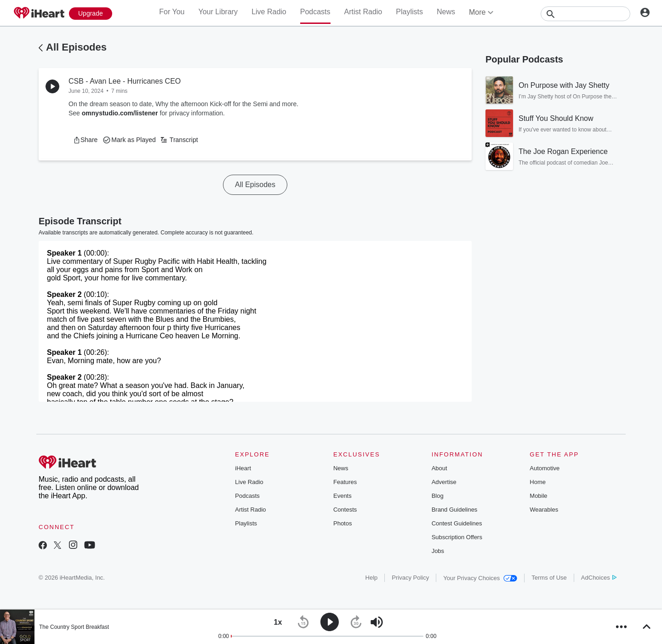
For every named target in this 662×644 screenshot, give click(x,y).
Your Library (218, 12)
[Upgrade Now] (91, 14)
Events (342, 496)
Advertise (444, 482)
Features (345, 482)
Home (538, 482)
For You (172, 12)
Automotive (545, 468)
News (446, 12)
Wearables (544, 510)
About (439, 468)
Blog (438, 496)
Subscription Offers (457, 537)
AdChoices (599, 578)
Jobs (438, 551)
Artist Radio (363, 12)
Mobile (538, 496)
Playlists (409, 12)
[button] (85, 140)
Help (372, 578)
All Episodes (76, 47)
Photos (342, 523)
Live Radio (269, 12)
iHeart (243, 468)
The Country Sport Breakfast (74, 627)
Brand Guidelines (455, 510)
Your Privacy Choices (480, 578)
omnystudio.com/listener (120, 113)
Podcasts (315, 12)
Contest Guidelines (457, 523)
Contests (345, 510)
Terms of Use (549, 578)
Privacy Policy (410, 578)
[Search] (585, 14)
